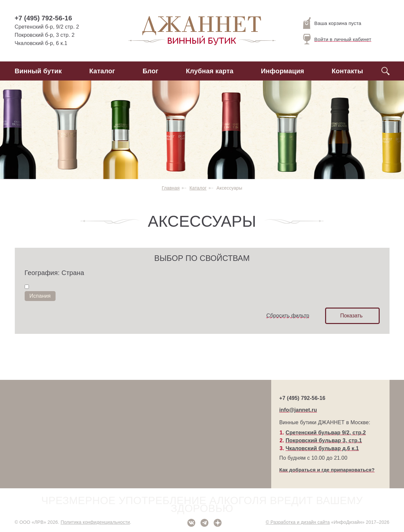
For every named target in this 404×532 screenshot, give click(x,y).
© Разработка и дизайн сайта (298, 522)
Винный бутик (38, 71)
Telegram (204, 523)
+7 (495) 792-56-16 (44, 18)
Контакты (347, 71)
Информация (283, 71)
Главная (171, 188)
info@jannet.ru (298, 410)
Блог (151, 71)
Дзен (218, 523)
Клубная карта (210, 71)
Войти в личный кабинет (337, 39)
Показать (351, 316)
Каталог (102, 71)
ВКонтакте (191, 523)
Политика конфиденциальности (95, 522)
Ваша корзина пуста (332, 23)
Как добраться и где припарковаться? (327, 470)
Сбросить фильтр (288, 316)
